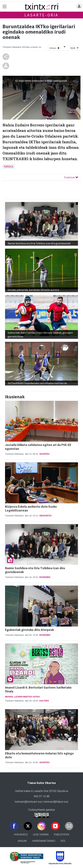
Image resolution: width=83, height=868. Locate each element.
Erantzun (71, 177)
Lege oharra (41, 835)
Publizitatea (62, 835)
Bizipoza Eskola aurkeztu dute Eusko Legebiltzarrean (31, 508)
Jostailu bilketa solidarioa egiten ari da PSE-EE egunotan (38, 447)
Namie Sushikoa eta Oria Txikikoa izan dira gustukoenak (35, 570)
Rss (63, 841)
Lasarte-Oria (42, 15)
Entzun (55, 48)
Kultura (44, 701)
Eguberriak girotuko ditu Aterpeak (30, 630)
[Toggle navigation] (5, 7)
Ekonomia (45, 577)
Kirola (9, 167)
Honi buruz (21, 835)
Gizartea (45, 454)
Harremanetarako (44, 841)
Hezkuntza (46, 516)
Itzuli (72, 48)
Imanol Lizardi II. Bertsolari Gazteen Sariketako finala (38, 689)
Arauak (22, 841)
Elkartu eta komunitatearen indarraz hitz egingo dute (39, 755)
